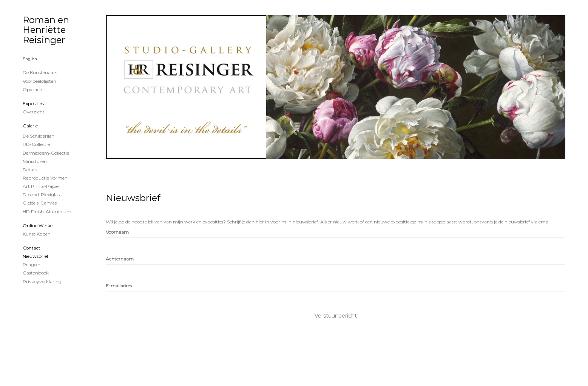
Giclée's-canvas (40, 203)
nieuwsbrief (35, 256)
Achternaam (120, 259)
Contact (32, 248)
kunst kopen (37, 234)
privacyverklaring (42, 281)
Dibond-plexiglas (41, 195)
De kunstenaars (40, 72)
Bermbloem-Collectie (46, 153)
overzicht (34, 112)
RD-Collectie (36, 144)
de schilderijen (39, 136)
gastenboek (36, 273)
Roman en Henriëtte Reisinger (46, 30)
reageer (32, 264)
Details (30, 170)
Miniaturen (35, 161)
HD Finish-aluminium (47, 212)
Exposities (33, 103)
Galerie (30, 126)
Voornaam (117, 232)
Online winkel (38, 226)
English (30, 59)
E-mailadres (119, 286)
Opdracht (33, 89)
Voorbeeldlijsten (39, 81)
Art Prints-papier (42, 186)
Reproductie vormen (45, 178)
